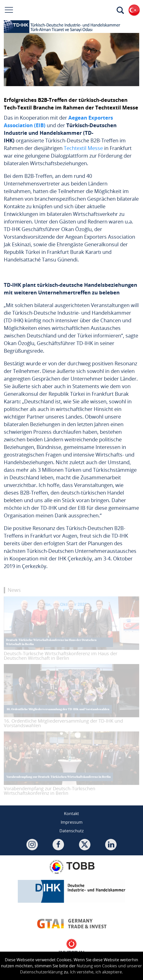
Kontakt (71, 814)
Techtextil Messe (83, 148)
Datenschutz (71, 831)
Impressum (72, 822)
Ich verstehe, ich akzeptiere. (97, 972)
